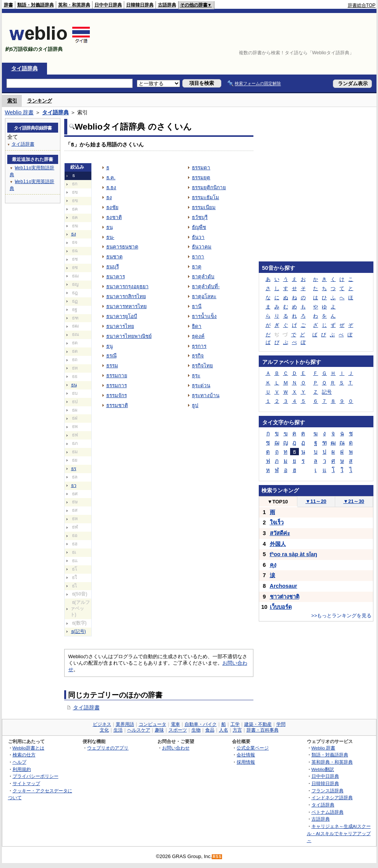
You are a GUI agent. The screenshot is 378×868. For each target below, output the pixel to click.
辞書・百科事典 (263, 730)
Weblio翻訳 (323, 769)
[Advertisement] (352, 38)
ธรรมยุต (201, 178)
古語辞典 (167, 5)
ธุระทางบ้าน (206, 395)
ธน (74, 385)
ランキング (40, 101)
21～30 (354, 501)
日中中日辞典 (108, 5)
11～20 (316, 501)
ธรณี (111, 356)
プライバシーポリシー (36, 776)
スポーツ (178, 730)
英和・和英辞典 (74, 5)
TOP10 (278, 502)
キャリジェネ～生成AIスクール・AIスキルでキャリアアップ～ (339, 833)
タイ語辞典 (24, 68)
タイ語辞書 (86, 707)
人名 (224, 730)
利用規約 (22, 769)
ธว (74, 485)
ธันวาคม (202, 247)
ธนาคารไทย (120, 326)
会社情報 (246, 755)
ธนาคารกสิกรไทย (126, 296)
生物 (196, 730)
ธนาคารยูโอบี (122, 316)
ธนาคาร (116, 277)
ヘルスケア (139, 730)
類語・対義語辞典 (36, 5)
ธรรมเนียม (204, 207)
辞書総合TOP (362, 5)
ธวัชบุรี (200, 217)
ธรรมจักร (117, 395)
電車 (175, 724)
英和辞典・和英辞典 (332, 762)
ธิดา (197, 326)
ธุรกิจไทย (202, 366)
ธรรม (112, 366)
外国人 (278, 544)
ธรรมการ (117, 385)
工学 (235, 724)
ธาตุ (197, 267)
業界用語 (125, 724)
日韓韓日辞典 (140, 5)
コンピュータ (152, 724)
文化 (104, 730)
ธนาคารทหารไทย (127, 306)
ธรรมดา (201, 168)
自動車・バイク (201, 724)
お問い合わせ (176, 748)
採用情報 (246, 762)
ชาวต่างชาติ (285, 597)
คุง (273, 565)
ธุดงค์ (198, 336)
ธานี (197, 306)
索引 (12, 101)
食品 (210, 730)
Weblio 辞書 (19, 112)
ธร (74, 469)
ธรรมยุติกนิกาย (209, 187)
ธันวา (198, 237)
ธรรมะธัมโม (205, 197)
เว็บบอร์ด (281, 607)
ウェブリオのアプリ (108, 748)
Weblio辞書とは (28, 748)
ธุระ (196, 376)
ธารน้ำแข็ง (204, 316)
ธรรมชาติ (117, 405)
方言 (237, 730)
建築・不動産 (258, 724)
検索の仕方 (24, 755)
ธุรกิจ (198, 356)
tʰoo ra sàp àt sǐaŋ (294, 554)
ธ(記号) (79, 631)
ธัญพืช (199, 227)
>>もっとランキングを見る (341, 616)
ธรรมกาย (117, 376)
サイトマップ (26, 783)
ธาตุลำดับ (203, 277)
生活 (118, 730)
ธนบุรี (113, 267)
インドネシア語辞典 (332, 797)
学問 (281, 724)
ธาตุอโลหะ (204, 296)
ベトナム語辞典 (328, 812)
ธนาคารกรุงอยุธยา (127, 286)
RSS (217, 857)
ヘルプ (19, 762)
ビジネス (102, 724)
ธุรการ (199, 346)
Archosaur (284, 586)
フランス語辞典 (328, 791)
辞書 (8, 5)
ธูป (195, 405)
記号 (327, 392)
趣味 (159, 730)
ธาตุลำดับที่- (206, 286)
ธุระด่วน (201, 385)
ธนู (110, 346)
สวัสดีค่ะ (280, 533)
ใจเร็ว (277, 522)
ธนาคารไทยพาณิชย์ (129, 336)
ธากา (198, 257)
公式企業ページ (253, 748)
